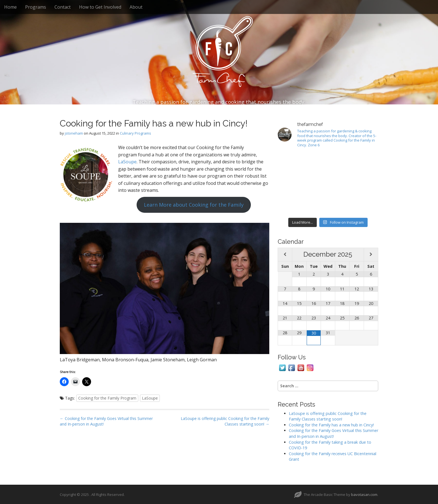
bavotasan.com (364, 495)
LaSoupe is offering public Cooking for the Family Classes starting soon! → (225, 421)
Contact (63, 7)
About (136, 7)
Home (10, 7)
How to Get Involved (100, 7)
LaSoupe (127, 162)
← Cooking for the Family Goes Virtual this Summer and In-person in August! (106, 421)
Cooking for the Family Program (107, 398)
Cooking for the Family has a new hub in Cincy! (331, 425)
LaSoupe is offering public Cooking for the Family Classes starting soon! (328, 416)
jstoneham (74, 133)
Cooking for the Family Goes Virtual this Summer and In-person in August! (334, 433)
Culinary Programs (135, 133)
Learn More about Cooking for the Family (194, 205)
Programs (36, 7)
